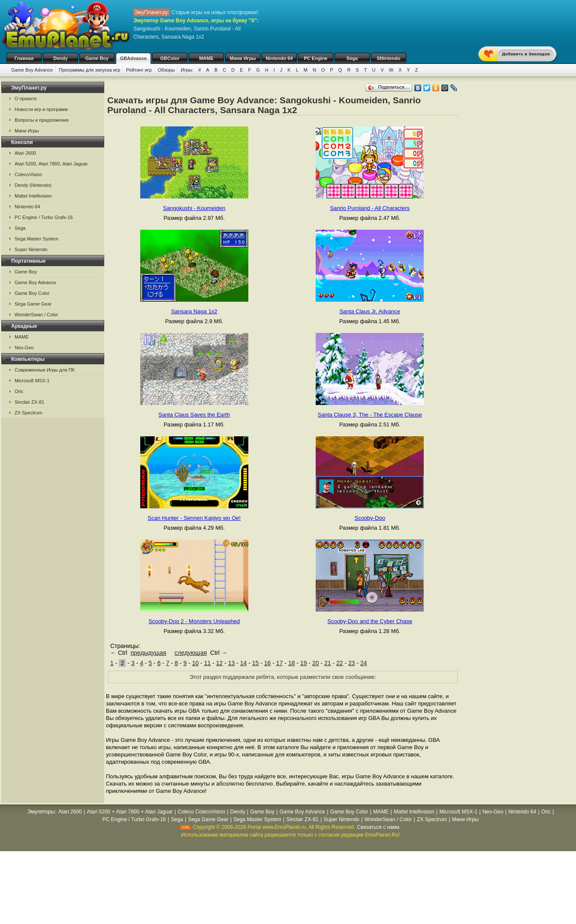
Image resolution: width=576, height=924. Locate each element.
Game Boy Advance (32, 70)
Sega (352, 58)
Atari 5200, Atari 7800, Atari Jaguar (51, 164)
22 (340, 663)
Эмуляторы (41, 812)
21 (328, 663)
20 (316, 663)
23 (352, 663)
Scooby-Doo (370, 518)
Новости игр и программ (41, 109)
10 (196, 663)
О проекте (26, 99)
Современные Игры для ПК (45, 370)
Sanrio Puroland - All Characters (370, 208)
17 (280, 663)
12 (220, 663)
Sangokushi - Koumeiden (194, 208)
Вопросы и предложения (42, 120)
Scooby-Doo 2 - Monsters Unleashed (194, 621)
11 (208, 663)
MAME (206, 58)
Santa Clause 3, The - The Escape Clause (370, 415)
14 (244, 663)
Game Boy (97, 58)
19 (304, 663)
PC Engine (315, 58)
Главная (24, 58)
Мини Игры (243, 58)
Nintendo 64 (279, 58)
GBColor (170, 58)
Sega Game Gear (33, 304)
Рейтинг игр (139, 70)
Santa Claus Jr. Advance (370, 311)
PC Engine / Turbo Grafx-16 (44, 217)
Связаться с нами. (379, 827)
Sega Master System (36, 239)
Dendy (60, 58)
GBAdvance (133, 58)
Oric (19, 391)
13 (232, 663)
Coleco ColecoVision (201, 812)
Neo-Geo (24, 348)
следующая (191, 653)
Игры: (187, 70)
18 (292, 663)
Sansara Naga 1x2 (194, 311)
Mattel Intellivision (33, 196)
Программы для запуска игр (89, 70)
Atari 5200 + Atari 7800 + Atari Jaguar (130, 812)
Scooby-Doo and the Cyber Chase (370, 621)
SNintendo (389, 58)
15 (256, 663)
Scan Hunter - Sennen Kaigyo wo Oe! (194, 518)
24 (364, 663)
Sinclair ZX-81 (29, 402)
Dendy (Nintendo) (33, 185)
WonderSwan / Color (36, 315)
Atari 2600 (25, 153)
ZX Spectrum (28, 413)
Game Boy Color (32, 293)
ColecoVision (28, 174)
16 (268, 663)
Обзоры (166, 70)
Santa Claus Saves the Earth (194, 415)
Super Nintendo (31, 249)
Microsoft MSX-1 (32, 381)
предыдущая (148, 653)
